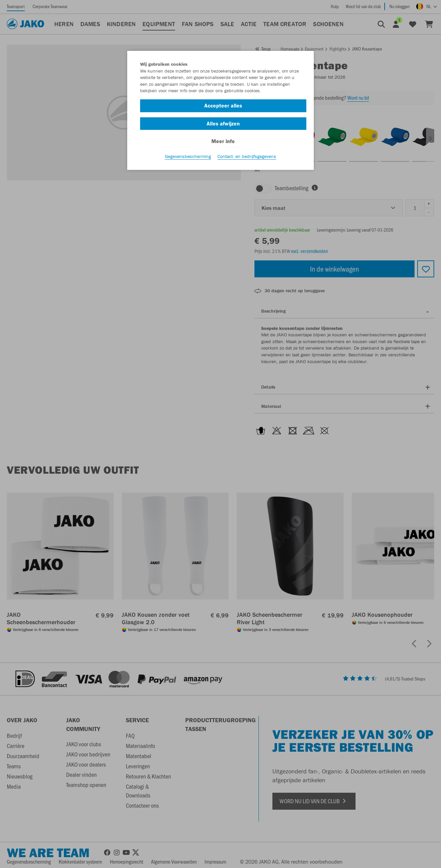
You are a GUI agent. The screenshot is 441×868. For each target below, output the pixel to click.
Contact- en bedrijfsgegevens (247, 156)
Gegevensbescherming (188, 156)
